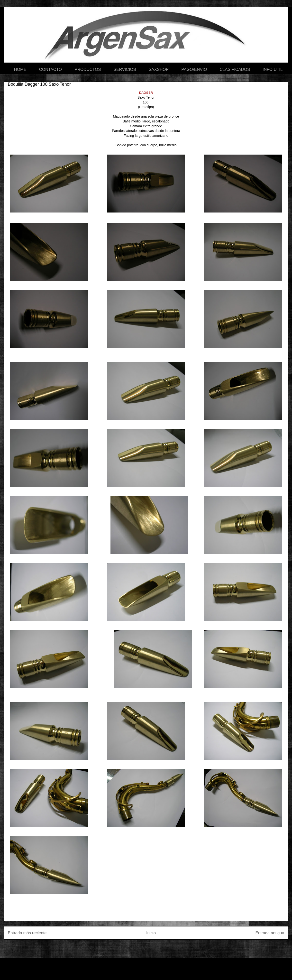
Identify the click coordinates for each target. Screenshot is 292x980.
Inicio (151, 933)
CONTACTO (51, 69)
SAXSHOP (159, 69)
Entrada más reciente (27, 933)
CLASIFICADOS (235, 69)
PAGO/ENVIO (194, 69)
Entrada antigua (270, 933)
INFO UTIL (273, 69)
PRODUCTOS (88, 69)
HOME (20, 69)
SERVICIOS (125, 69)
